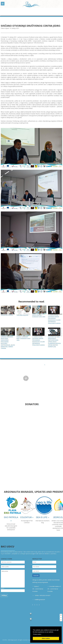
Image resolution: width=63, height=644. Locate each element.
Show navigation (3, 4)
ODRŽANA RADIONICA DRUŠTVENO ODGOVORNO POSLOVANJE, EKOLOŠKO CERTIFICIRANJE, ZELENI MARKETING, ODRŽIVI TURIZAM (8, 340)
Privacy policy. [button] (37, 634)
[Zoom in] (61, 615)
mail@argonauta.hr (40, 599)
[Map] (31, 625)
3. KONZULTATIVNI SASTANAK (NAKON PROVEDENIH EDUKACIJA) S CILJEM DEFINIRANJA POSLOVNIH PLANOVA (55, 317)
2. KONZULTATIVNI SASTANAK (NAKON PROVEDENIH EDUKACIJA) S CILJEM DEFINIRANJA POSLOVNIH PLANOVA (39, 338)
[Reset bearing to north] (61, 620)
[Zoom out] (61, 618)
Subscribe (36, 576)
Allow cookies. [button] (46, 638)
